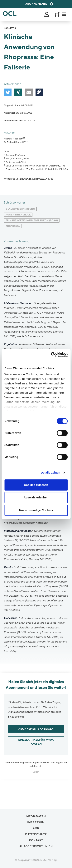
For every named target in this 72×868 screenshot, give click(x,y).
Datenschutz (36, 834)
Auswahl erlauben (36, 497)
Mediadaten (36, 816)
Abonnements (36, 4)
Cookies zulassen (36, 485)
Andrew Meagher (13, 139)
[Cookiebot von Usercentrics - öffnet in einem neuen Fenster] (51, 355)
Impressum (36, 822)
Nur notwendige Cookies (36, 510)
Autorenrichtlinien (36, 846)
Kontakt (36, 840)
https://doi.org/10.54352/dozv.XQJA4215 (28, 179)
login (36, 772)
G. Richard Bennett (14, 142)
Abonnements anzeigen (36, 729)
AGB (36, 828)
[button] (8, 92)
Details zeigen (50, 472)
